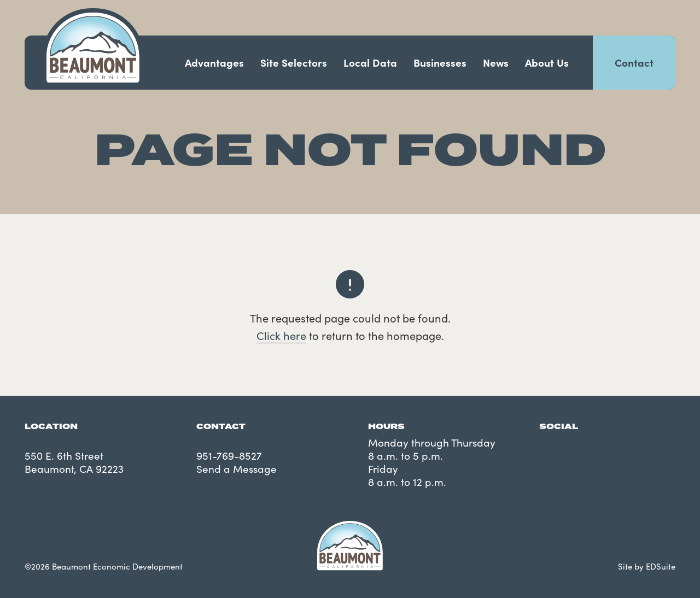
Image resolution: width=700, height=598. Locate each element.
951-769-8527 (229, 455)
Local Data (370, 62)
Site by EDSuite (647, 566)
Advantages (214, 62)
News (496, 62)
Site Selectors (294, 62)
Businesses (440, 62)
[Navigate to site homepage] (93, 48)
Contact (634, 62)
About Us (547, 62)
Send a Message (237, 468)
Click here (281, 335)
